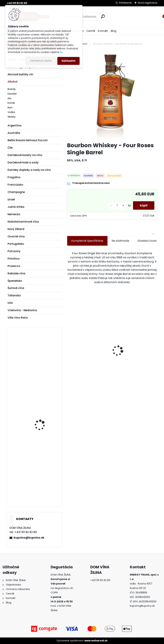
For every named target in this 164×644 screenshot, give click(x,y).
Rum (10, 108)
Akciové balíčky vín (20, 74)
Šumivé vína (16, 288)
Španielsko (15, 281)
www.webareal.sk (96, 641)
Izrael (11, 199)
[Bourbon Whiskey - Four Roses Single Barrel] (112, 94)
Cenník (91, 31)
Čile (10, 148)
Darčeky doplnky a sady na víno (29, 170)
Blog (114, 31)
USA (10, 303)
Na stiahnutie (120, 241)
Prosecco (14, 266)
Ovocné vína (16, 236)
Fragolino (14, 177)
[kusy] (117, 205)
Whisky (12, 117)
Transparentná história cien (88, 183)
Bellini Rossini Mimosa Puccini (28, 140)
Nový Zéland (16, 229)
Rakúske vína (16, 273)
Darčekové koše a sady (23, 162)
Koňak (11, 103)
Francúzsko (15, 185)
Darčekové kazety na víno (25, 155)
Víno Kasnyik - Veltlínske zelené (86, 361)
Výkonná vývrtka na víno (133, 361)
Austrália (14, 133)
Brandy (12, 89)
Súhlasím (68, 61)
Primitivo (14, 259)
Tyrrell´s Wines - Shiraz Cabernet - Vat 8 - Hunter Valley (43, 357)
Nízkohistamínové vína (23, 222)
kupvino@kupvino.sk (29, 538)
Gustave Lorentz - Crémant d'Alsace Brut (43, 466)
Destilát (12, 94)
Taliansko (14, 295)
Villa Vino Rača (18, 318)
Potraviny (14, 251)
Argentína (14, 125)
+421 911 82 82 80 (17, 3)
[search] (103, 16)
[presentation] (69, 345)
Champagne (16, 192)
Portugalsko (16, 244)
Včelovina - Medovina (22, 310)
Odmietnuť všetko (41, 61)
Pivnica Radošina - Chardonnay (41, 409)
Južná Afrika (16, 207)
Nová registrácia (148, 3)
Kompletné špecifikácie (87, 241)
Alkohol (12, 82)
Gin (9, 98)
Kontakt (103, 31)
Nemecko (14, 214)
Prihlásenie (125, 3)
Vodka (11, 112)
